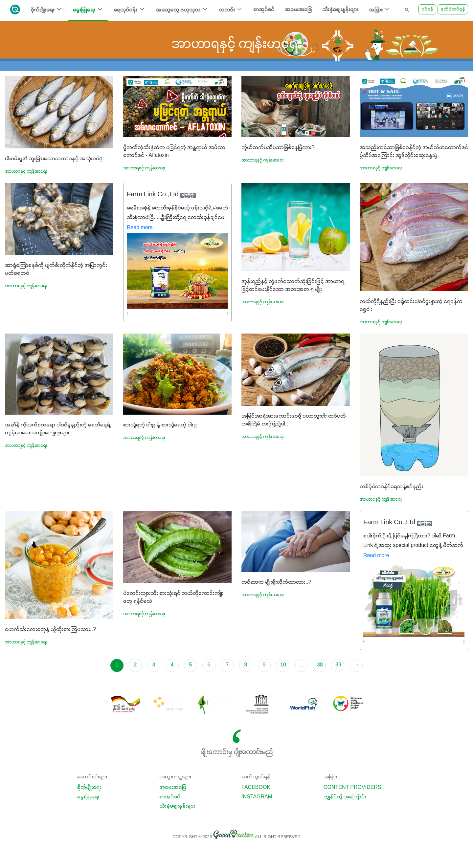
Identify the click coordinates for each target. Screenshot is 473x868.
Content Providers (352, 788)
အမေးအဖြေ (298, 10)
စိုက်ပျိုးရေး (89, 788)
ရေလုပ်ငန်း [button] (129, 9)
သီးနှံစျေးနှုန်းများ (340, 10)
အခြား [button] (380, 9)
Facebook (256, 788)
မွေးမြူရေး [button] (88, 9)
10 (283, 665)
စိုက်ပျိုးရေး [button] (46, 9)
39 (338, 665)
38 (320, 665)
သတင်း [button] (231, 9)
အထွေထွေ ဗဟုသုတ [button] (182, 9)
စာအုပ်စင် (264, 10)
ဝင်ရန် (427, 9)
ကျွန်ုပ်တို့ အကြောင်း (345, 797)
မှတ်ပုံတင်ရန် (453, 9)
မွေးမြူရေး (88, 797)
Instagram (257, 797)
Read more (140, 228)
